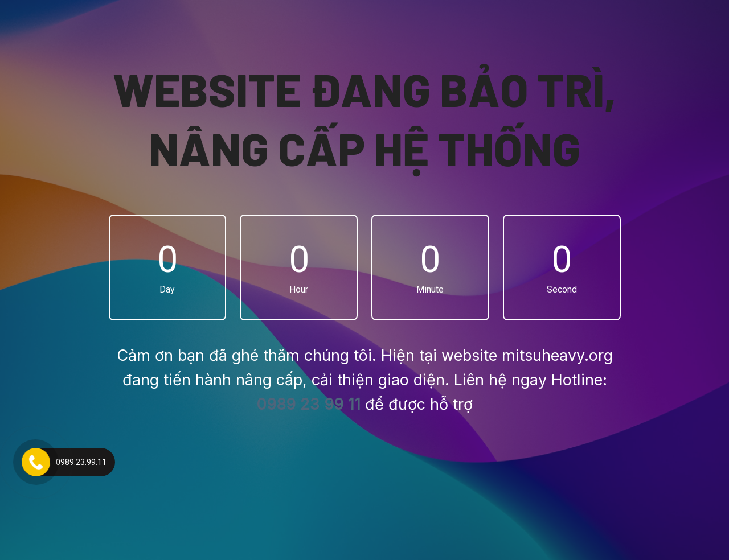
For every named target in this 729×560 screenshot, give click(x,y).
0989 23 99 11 (308, 404)
